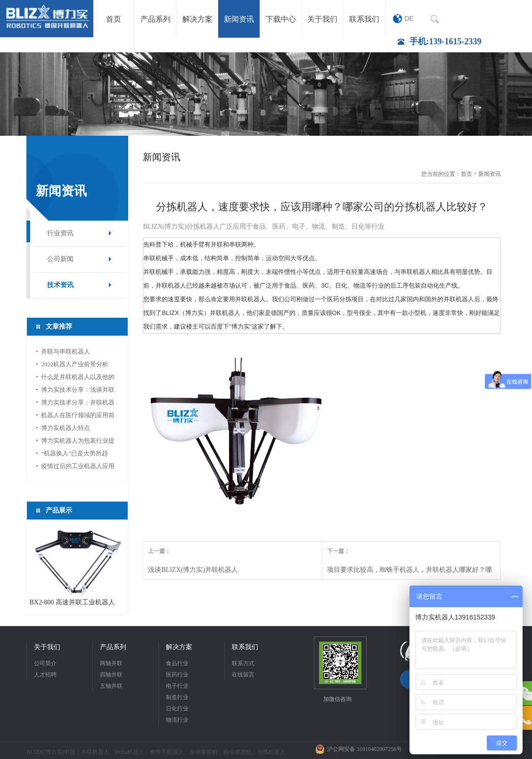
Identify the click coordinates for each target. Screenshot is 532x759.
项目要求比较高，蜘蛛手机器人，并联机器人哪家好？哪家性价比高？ (409, 573)
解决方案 (179, 647)
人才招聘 (45, 675)
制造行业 (177, 697)
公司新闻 (60, 259)
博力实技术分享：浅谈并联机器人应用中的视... (78, 391)
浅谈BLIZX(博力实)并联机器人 (193, 570)
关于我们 (47, 647)
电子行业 (177, 686)
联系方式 (243, 663)
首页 (467, 174)
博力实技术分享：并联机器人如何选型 (78, 404)
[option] (266, 94)
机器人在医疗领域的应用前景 (78, 417)
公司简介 (45, 663)
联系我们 (245, 647)
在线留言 (243, 675)
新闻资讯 (490, 174)
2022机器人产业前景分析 (75, 364)
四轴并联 (111, 675)
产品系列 (113, 647)
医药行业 (177, 675)
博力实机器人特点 (65, 428)
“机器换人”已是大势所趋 (74, 453)
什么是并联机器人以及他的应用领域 (78, 378)
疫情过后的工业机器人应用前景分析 (78, 467)
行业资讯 (60, 233)
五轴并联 (111, 686)
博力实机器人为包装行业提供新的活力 (78, 442)
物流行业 (177, 720)
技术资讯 (60, 285)
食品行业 (177, 663)
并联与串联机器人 (65, 351)
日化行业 (177, 709)
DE (409, 18)
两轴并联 (111, 663)
